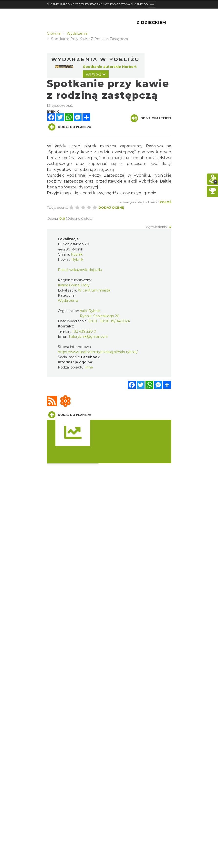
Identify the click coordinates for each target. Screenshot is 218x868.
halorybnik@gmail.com (89, 336)
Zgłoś (165, 202)
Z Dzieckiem (151, 23)
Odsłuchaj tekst (151, 118)
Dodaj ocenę (111, 207)
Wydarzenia (68, 301)
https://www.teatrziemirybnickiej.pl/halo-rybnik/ (98, 352)
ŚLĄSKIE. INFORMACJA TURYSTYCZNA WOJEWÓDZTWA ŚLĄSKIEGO (97, 4)
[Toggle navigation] (152, 4)
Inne (89, 367)
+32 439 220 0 (84, 331)
